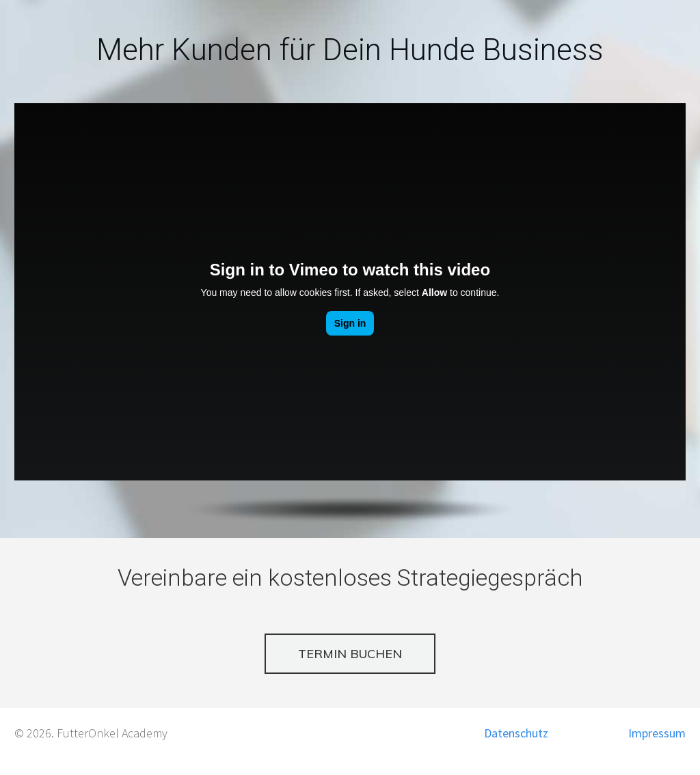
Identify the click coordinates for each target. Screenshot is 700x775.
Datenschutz (516, 733)
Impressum (657, 733)
